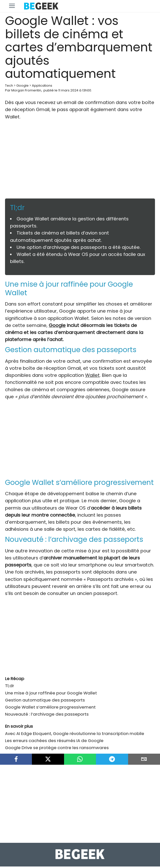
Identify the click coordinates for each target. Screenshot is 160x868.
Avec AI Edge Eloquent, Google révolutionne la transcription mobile (75, 728)
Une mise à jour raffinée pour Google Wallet (51, 688)
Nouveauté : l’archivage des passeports (47, 709)
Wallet (92, 375)
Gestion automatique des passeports (45, 695)
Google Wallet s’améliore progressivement (50, 702)
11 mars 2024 (68, 90)
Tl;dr (10, 681)
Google (22, 86)
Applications (42, 86)
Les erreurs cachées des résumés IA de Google (54, 736)
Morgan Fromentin (26, 90)
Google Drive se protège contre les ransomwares (57, 743)
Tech (9, 86)
